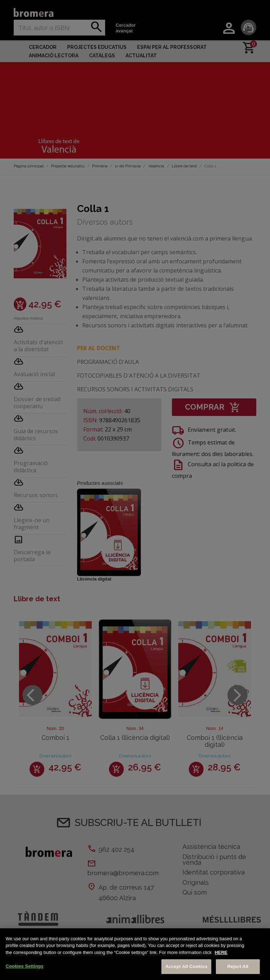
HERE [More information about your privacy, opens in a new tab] (221, 952)
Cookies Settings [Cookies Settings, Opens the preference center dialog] (25, 966)
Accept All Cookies (186, 966)
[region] (135, 954)
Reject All (238, 966)
